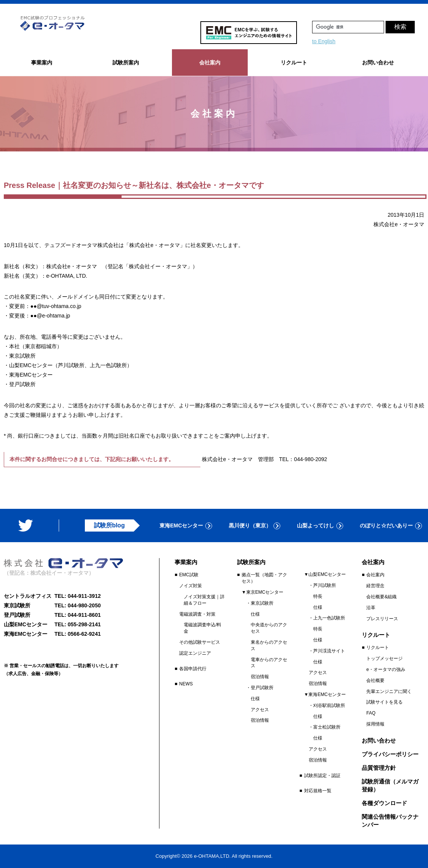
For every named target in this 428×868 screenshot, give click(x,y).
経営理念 (375, 586)
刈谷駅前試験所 (329, 705)
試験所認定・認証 (322, 776)
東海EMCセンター (181, 525)
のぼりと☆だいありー (386, 525)
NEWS (186, 684)
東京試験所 (262, 603)
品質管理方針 (379, 768)
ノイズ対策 (191, 586)
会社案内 (375, 575)
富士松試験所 (327, 727)
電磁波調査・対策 (197, 614)
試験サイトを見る (384, 702)
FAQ (371, 713)
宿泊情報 (260, 677)
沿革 (371, 608)
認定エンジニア (195, 653)
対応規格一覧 (318, 791)
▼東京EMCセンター (263, 592)
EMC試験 (189, 575)
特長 (318, 596)
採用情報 (375, 724)
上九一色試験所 (329, 618)
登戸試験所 (262, 688)
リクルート (378, 647)
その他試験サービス (200, 642)
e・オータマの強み (386, 669)
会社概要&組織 (381, 597)
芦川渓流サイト (329, 651)
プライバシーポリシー (390, 754)
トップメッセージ (384, 658)
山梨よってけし (316, 525)
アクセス (260, 710)
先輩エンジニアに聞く (389, 691)
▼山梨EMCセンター (325, 574)
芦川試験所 (325, 585)
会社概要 (375, 680)
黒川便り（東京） (250, 525)
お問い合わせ (378, 63)
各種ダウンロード (384, 803)
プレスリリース (382, 619)
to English (324, 41)
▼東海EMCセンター (325, 694)
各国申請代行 (193, 669)
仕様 (255, 614)
